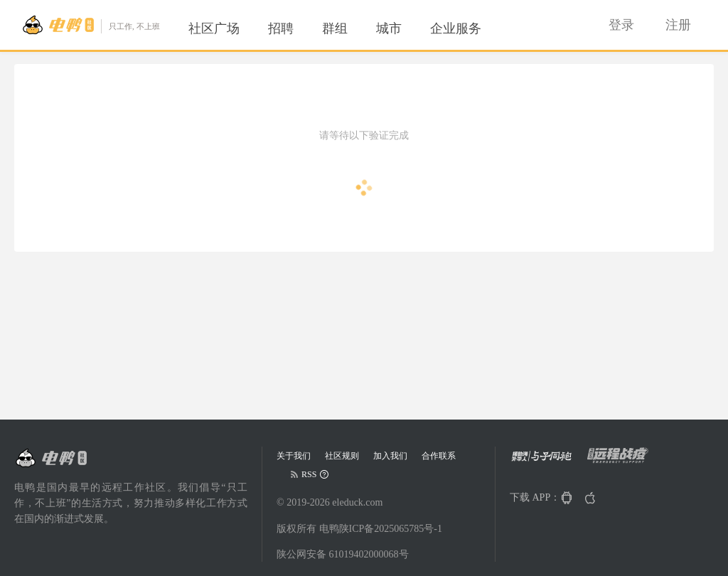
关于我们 (294, 456)
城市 (389, 28)
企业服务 (456, 28)
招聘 (281, 28)
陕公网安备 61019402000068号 (343, 554)
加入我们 (390, 456)
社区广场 (214, 28)
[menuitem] (214, 28)
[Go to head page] (91, 25)
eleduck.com (357, 502)
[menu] (352, 28)
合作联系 (439, 456)
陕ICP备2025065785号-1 (391, 529)
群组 (335, 28)
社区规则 (342, 456)
